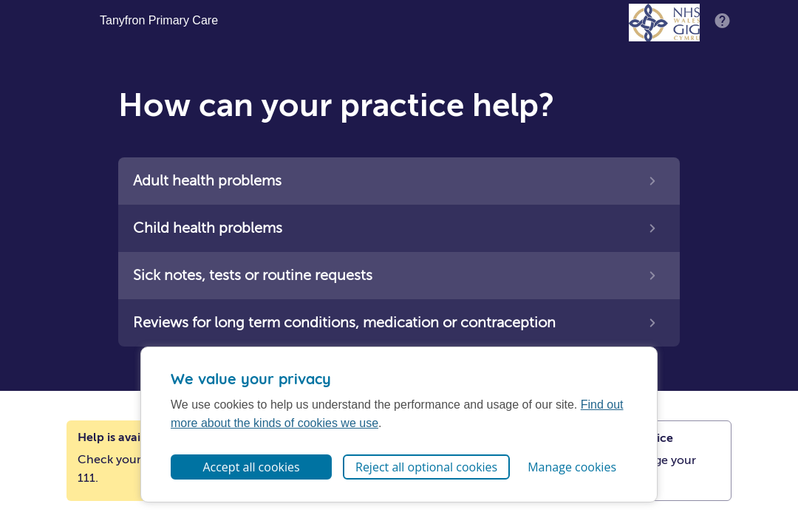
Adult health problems (207, 181)
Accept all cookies (251, 467)
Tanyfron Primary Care (159, 21)
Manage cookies (572, 467)
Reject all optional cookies (426, 467)
